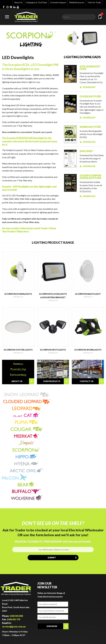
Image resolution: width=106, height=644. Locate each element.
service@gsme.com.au (14, 627)
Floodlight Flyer (90, 96)
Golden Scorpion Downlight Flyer (90, 177)
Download (88, 87)
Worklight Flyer (90, 127)
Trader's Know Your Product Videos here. (29, 230)
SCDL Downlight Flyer (90, 68)
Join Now (57, 626)
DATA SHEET (86, 151)
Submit (63, 558)
